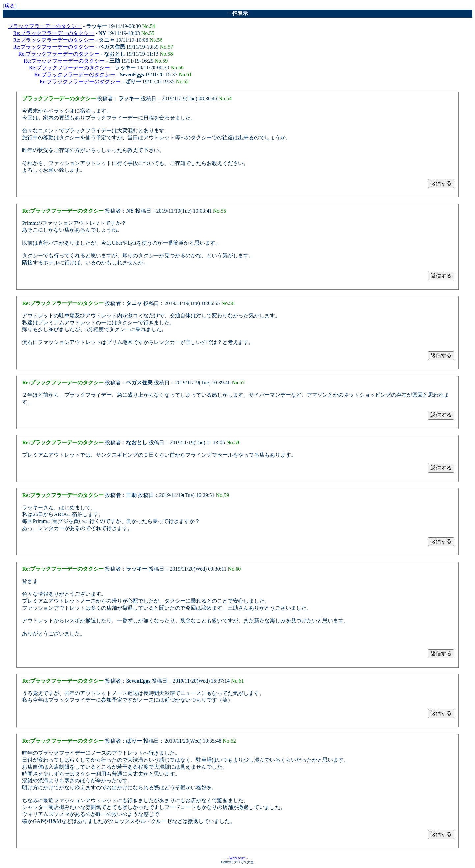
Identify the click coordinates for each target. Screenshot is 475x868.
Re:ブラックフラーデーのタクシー (54, 33)
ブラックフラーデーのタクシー (45, 26)
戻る (10, 6)
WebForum (237, 858)
